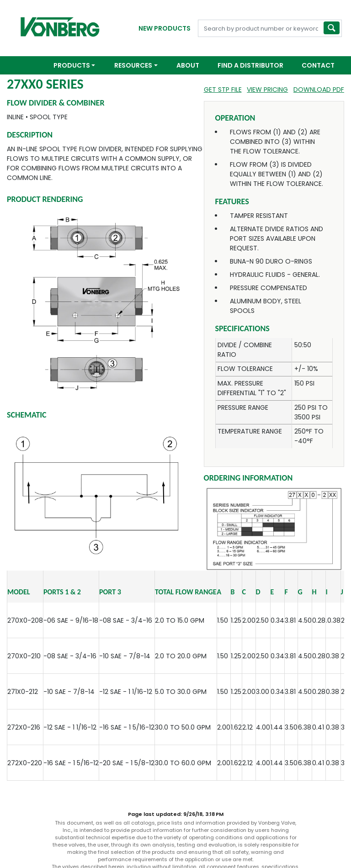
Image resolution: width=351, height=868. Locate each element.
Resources (133, 65)
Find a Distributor (250, 65)
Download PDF (319, 90)
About (188, 65)
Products (72, 65)
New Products (165, 28)
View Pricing (267, 90)
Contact (318, 65)
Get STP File (223, 90)
